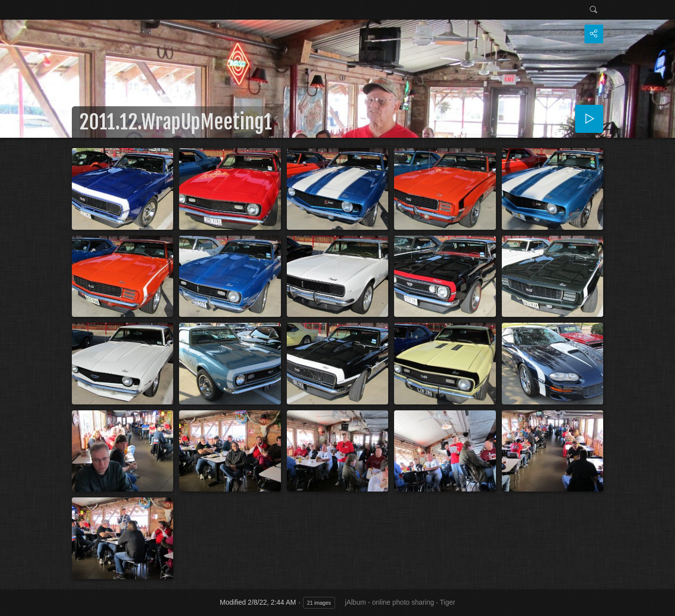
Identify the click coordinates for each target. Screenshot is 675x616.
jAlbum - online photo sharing (389, 602)
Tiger (447, 602)
